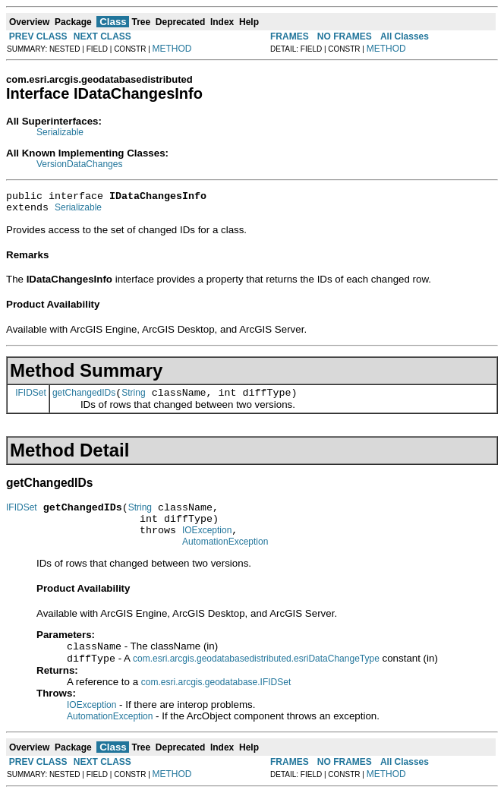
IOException (207, 544)
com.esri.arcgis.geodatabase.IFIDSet (216, 701)
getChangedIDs (84, 400)
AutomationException (225, 558)
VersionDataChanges (79, 164)
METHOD (172, 49)
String (133, 400)
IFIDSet (31, 399)
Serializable (60, 132)
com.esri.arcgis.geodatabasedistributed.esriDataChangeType (256, 678)
